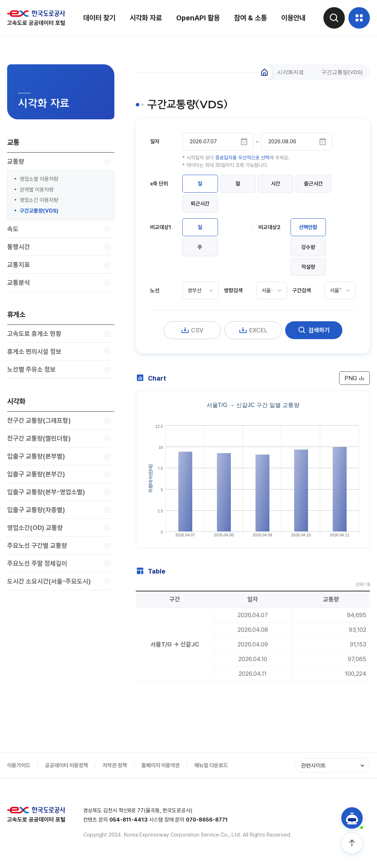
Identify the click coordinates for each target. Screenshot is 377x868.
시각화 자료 (146, 18)
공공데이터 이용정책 (66, 766)
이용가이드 (19, 766)
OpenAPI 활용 (198, 18)
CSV (192, 331)
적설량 (308, 267)
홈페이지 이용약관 (161, 766)
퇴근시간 (200, 204)
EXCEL (253, 331)
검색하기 (314, 331)
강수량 (308, 247)
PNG (354, 378)
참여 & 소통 (250, 18)
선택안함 (308, 227)
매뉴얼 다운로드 (211, 766)
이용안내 (293, 18)
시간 (276, 184)
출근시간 (314, 184)
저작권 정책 (115, 766)
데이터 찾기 (99, 18)
